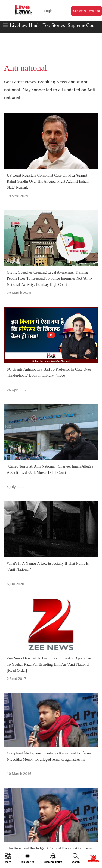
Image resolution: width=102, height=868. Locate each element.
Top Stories (54, 25)
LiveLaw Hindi (25, 25)
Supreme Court (83, 25)
